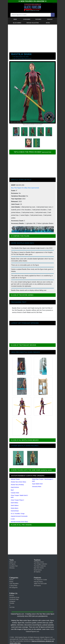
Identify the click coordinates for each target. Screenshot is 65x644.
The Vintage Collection (40, 564)
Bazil (12, 490)
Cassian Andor (15, 493)
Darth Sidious (15, 505)
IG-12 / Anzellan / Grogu (18, 514)
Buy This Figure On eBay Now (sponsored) (25, 188)
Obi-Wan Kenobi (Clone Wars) (19, 522)
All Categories (13, 587)
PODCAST (50, 19)
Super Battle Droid (37, 484)
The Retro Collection (40, 566)
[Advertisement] (32, 38)
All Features (37, 586)
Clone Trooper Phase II (17, 500)
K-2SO (13, 519)
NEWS (15, 19)
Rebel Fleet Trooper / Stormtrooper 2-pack (43, 480)
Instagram (12, 601)
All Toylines (37, 572)
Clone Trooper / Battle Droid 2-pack (19, 496)
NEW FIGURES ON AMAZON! (33, 1)
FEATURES (38, 19)
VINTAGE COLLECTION (32, 23)
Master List (13, 562)
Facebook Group (14, 597)
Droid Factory (38, 570)
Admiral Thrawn (15, 479)
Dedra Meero (15, 508)
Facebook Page (14, 599)
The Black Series (18, 57)
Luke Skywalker (14, 584)
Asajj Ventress (15, 487)
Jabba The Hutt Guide (40, 584)
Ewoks (11, 582)
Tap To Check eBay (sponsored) (22, 59)
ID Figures (12, 564)
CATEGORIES (27, 19)
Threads (12, 603)
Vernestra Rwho (37, 487)
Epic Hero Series (39, 568)
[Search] (53, 15)
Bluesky (12, 595)
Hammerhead (15, 511)
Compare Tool (13, 566)
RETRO (48, 23)
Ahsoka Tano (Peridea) (17, 485)
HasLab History (38, 582)
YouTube (12, 607)
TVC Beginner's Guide (40, 580)
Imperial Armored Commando (19, 516)
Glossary (12, 568)
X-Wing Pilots (13, 586)
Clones (11, 580)
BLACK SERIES (17, 23)
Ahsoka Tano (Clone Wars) (18, 482)
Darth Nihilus (14, 503)
